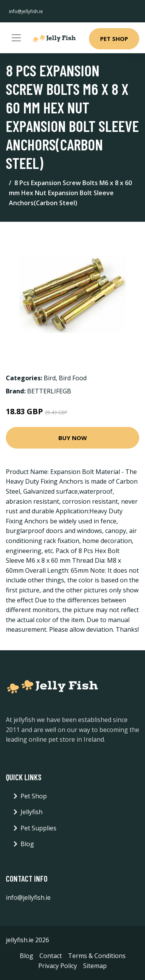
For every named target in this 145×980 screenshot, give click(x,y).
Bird (50, 378)
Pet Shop (114, 39)
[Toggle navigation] (16, 38)
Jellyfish (32, 812)
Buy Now (73, 438)
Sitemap (95, 966)
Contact (51, 956)
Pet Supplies (38, 828)
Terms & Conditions (97, 956)
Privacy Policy (58, 966)
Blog (27, 844)
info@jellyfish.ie (26, 11)
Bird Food (73, 378)
